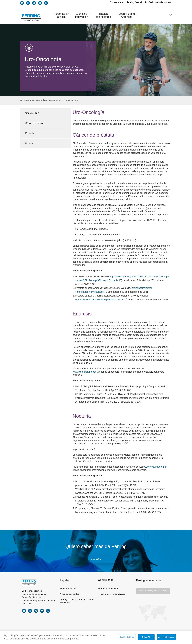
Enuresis (29, 133)
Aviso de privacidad (70, 594)
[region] (96, 638)
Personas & (62, 15)
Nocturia (29, 143)
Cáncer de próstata (34, 123)
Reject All (146, 638)
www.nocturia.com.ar (155, 467)
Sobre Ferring (128, 15)
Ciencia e (83, 15)
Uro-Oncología (32, 113)
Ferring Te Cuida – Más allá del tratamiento (77, 601)
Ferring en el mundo (108, 588)
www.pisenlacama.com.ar (86, 372)
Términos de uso (68, 588)
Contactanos (106, 580)
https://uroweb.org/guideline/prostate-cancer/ (100, 300)
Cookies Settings (127, 638)
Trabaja (105, 15)
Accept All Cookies (166, 638)
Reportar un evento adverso (112, 594)
